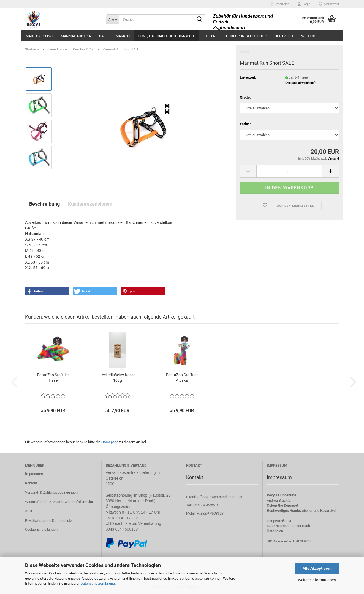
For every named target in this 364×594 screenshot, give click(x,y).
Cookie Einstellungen (41, 529)
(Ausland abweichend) (300, 79)
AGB (28, 511)
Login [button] (304, 4)
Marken (123, 36)
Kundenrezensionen (90, 204)
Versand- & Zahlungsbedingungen (51, 492)
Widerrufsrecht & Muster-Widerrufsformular (59, 502)
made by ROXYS (39, 36)
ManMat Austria (76, 36)
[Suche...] (112, 19)
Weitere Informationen (317, 580)
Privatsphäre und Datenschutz (48, 521)
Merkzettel (329, 4)
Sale (103, 36)
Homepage (110, 442)
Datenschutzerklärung (98, 583)
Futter (209, 36)
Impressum (34, 474)
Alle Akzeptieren (317, 568)
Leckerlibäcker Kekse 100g (117, 378)
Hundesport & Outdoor (245, 36)
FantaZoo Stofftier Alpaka (182, 378)
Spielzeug (284, 36)
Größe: (245, 93)
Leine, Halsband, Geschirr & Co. (166, 36)
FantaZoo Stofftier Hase (53, 378)
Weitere (309, 36)
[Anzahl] (289, 167)
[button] (280, 4)
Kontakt (31, 483)
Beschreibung (44, 204)
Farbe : (245, 120)
